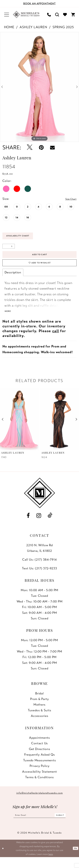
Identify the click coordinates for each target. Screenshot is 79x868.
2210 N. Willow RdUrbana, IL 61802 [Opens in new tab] (39, 557)
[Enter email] (39, 825)
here (51, 865)
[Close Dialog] (4, 859)
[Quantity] (9, 248)
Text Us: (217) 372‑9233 (39, 577)
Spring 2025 (63, 27)
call (56, 340)
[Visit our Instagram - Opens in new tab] (39, 524)
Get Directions (40, 758)
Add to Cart (40, 258)
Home (9, 27)
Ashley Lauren (33, 27)
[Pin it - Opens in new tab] (41, 148)
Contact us (39, 752)
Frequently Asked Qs (39, 763)
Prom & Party (39, 708)
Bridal (39, 702)
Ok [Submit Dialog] (75, 859)
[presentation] (19, 428)
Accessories (40, 725)
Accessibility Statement (39, 780)
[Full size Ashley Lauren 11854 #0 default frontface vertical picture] (39, 87)
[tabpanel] (39, 87)
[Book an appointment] (39, 4)
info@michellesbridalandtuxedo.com (40, 802)
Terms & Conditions (39, 786)
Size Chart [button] (69, 199)
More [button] (9, 320)
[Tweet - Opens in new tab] (30, 148)
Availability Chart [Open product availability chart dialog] (23, 237)
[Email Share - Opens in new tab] (52, 148)
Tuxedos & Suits (40, 719)
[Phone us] (49, 14)
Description (13, 280)
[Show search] (57, 14)
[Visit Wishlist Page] (65, 14)
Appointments (39, 746)
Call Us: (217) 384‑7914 (39, 568)
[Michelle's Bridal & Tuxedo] (26, 14)
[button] (7, 15)
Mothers (39, 713)
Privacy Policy (40, 775)
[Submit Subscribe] (67, 825)
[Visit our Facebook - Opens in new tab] (28, 524)
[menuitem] (7, 15)
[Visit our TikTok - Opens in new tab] (50, 524)
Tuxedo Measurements (39, 769)
